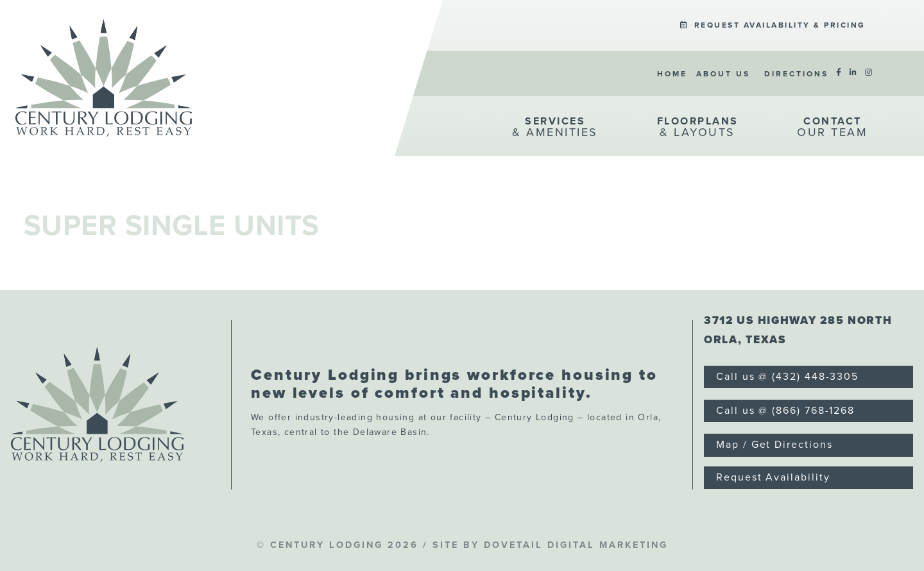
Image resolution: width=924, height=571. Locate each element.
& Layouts (698, 127)
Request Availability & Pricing (773, 25)
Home (672, 74)
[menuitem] (773, 25)
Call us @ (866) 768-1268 (785, 411)
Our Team (832, 127)
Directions (796, 74)
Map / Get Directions (774, 445)
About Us (723, 74)
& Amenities (555, 127)
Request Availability (773, 477)
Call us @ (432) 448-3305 (787, 377)
